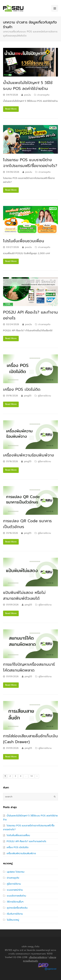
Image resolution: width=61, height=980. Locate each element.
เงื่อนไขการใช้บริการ (38, 957)
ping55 (28, 396)
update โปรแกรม (16, 872)
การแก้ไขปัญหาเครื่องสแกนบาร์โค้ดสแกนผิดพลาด (29, 667)
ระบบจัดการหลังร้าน (16, 896)
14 (32, 776)
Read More (11, 109)
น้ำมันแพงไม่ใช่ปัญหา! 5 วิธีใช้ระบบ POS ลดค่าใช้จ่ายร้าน (28, 86)
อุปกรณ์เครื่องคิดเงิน (17, 908)
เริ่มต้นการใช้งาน (15, 914)
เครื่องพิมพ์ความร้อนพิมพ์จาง (29, 455)
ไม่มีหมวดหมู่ (13, 920)
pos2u (28, 95)
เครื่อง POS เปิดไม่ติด (22, 389)
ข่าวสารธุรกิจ (43, 95)
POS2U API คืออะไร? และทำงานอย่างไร (26, 841)
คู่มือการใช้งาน (44, 396)
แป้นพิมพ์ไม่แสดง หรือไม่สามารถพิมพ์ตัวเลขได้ (24, 595)
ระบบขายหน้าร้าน (15, 890)
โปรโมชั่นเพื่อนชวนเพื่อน (24, 241)
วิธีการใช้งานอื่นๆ (15, 902)
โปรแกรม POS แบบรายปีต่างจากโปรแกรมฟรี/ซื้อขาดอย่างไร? (30, 163)
